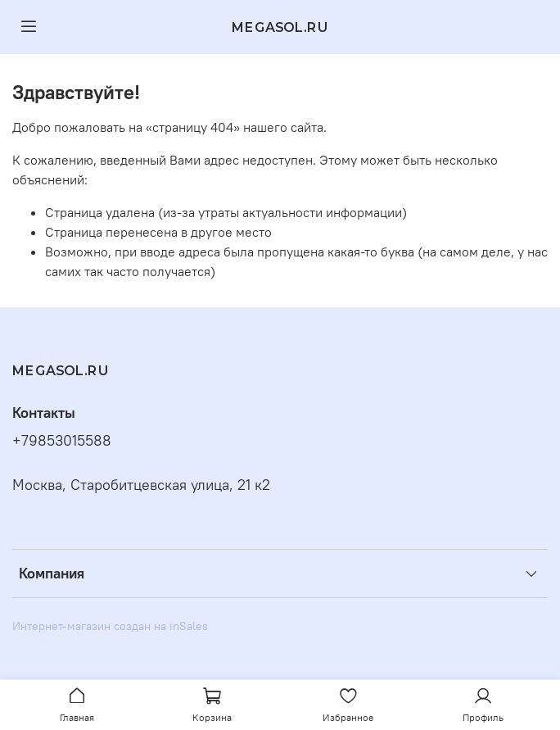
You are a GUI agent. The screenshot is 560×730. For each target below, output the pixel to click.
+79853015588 (62, 441)
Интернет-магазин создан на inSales (110, 626)
